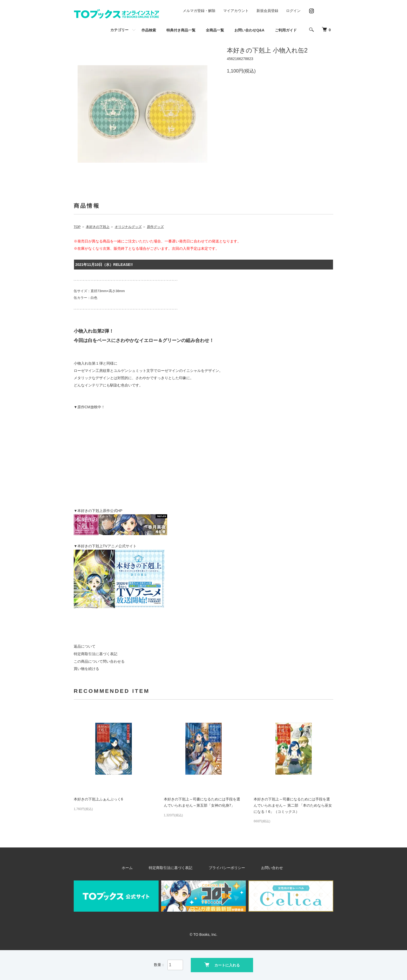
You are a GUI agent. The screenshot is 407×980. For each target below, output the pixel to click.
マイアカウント (236, 11)
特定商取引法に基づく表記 (96, 654)
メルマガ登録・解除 (199, 11)
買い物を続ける (86, 669)
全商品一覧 (215, 30)
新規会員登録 (267, 11)
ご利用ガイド (286, 30)
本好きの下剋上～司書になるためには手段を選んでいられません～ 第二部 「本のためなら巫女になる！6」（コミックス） (293, 805)
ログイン (293, 11)
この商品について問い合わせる (99, 661)
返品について (85, 646)
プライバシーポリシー (224, 868)
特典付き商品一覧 (181, 30)
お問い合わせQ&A (249, 30)
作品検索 (149, 30)
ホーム (141, 868)
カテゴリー (119, 30)
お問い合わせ (261, 868)
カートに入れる (222, 965)
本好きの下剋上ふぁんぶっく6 (98, 799)
